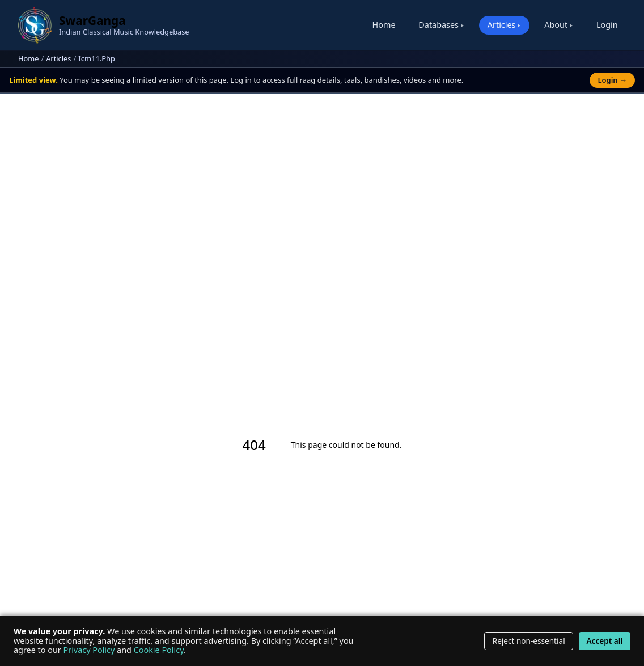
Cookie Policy (159, 650)
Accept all (604, 641)
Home (384, 25)
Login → (612, 80)
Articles (58, 58)
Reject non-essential (529, 641)
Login (607, 25)
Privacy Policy (89, 650)
